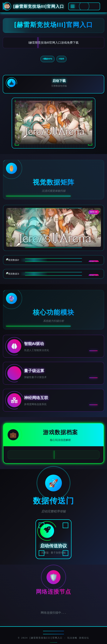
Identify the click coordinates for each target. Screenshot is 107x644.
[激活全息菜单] (84, 6)
